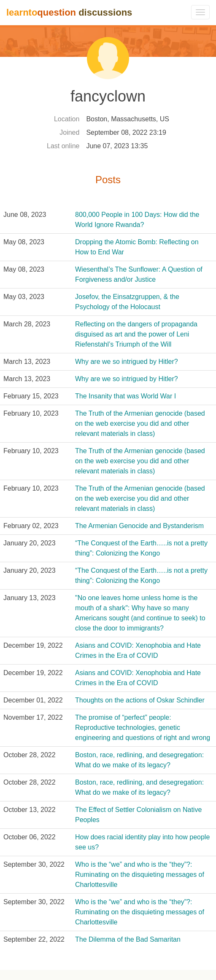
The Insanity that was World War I (126, 396)
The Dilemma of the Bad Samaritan (128, 939)
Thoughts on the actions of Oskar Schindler (140, 700)
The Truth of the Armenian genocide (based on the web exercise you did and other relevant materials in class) (140, 423)
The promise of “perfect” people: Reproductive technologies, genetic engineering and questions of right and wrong (143, 728)
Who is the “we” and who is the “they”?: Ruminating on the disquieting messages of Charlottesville (140, 875)
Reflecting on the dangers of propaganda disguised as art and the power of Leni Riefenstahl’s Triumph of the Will (136, 334)
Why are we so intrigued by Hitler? (127, 362)
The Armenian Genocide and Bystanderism (139, 526)
